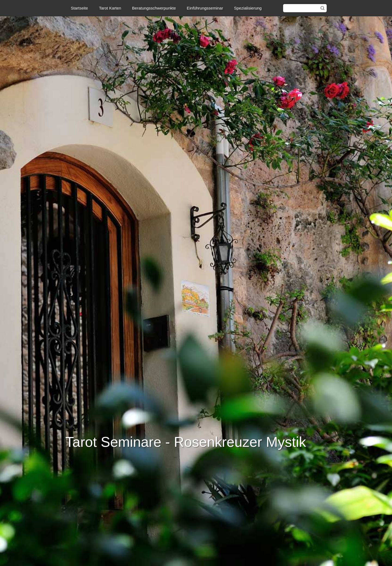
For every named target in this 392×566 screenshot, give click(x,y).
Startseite (79, 8)
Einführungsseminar (205, 8)
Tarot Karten (110, 8)
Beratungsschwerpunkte (154, 8)
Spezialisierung (248, 8)
